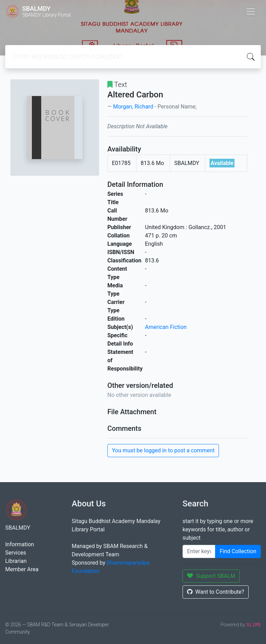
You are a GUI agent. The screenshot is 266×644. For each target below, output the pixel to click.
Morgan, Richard (133, 107)
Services (16, 553)
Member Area (22, 569)
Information (20, 544)
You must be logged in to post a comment (163, 450)
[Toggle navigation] (251, 11)
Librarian (16, 561)
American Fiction (166, 327)
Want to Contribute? (216, 592)
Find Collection (238, 551)
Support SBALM (211, 576)
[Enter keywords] (199, 551)
